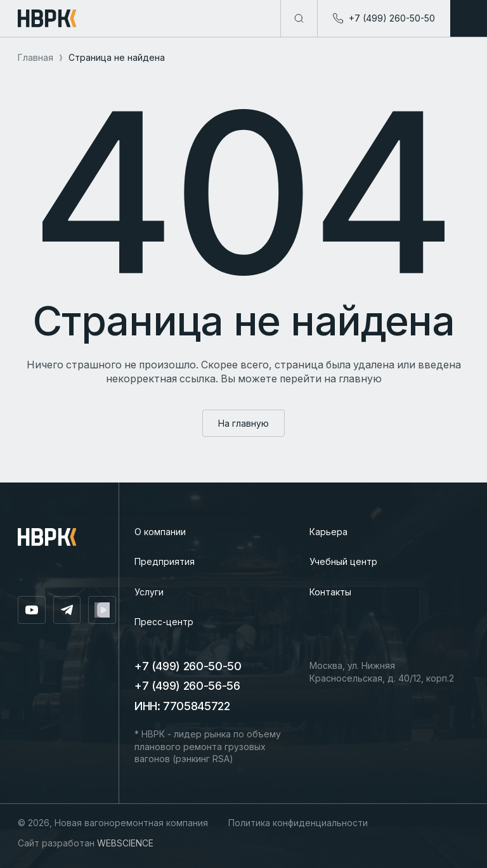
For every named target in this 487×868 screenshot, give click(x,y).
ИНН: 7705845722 (182, 706)
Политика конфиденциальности (298, 823)
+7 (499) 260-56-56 (187, 686)
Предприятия (165, 561)
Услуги (149, 592)
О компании (160, 532)
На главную (243, 423)
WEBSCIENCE (125, 843)
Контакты (330, 592)
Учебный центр (343, 561)
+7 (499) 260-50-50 (188, 666)
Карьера (328, 532)
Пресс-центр (164, 622)
